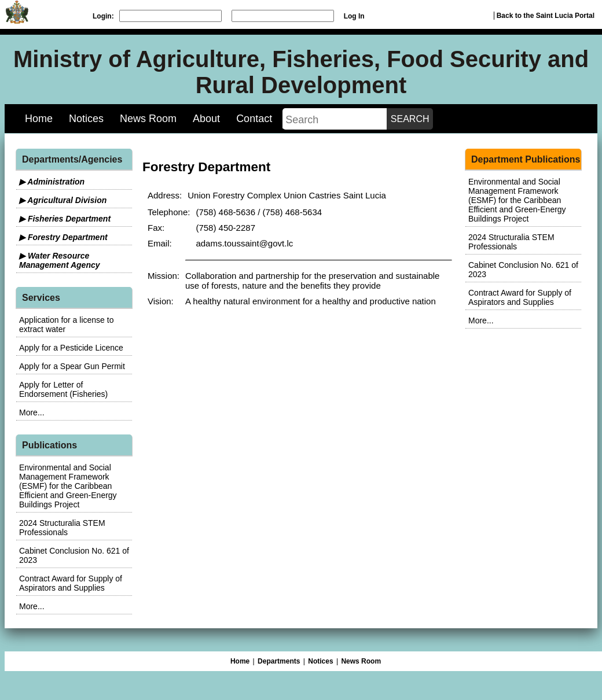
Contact (254, 119)
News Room (148, 119)
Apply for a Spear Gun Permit (72, 366)
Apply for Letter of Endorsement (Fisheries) (63, 389)
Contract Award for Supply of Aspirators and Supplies (71, 583)
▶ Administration (52, 182)
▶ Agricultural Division (63, 200)
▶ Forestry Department (63, 237)
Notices (86, 119)
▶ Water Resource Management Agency (60, 260)
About (206, 119)
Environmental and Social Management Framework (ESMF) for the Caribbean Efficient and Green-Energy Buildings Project (68, 486)
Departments (279, 661)
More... (32, 412)
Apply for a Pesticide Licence (71, 348)
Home (39, 119)
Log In (354, 16)
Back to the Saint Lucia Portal (546, 16)
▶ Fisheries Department (65, 219)
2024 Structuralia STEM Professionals (62, 528)
